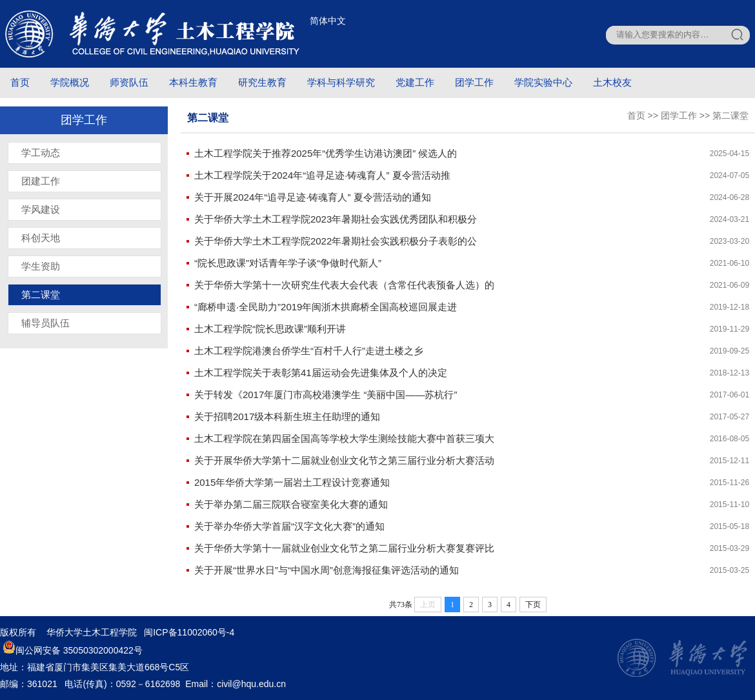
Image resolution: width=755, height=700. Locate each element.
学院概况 (70, 82)
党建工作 (415, 82)
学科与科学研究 (341, 82)
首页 (20, 82)
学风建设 (41, 209)
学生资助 (41, 266)
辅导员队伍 (45, 323)
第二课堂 (41, 295)
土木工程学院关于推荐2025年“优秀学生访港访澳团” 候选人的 (326, 153)
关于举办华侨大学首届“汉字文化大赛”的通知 (289, 526)
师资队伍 (129, 82)
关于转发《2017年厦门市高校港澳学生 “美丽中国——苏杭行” (326, 395)
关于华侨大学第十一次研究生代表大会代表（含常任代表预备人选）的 (344, 285)
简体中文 (328, 21)
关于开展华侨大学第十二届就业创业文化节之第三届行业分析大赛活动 (344, 460)
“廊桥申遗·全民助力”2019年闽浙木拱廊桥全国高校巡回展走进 (326, 307)
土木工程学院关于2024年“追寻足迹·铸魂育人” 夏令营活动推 (322, 175)
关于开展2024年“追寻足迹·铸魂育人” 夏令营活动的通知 (313, 197)
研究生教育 (262, 82)
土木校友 (612, 82)
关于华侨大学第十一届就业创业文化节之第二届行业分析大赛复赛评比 (344, 548)
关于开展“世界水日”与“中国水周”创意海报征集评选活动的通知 (327, 570)
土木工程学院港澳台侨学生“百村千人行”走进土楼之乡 (309, 351)
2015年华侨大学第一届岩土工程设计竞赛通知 (292, 482)
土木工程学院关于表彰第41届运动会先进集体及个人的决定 (321, 373)
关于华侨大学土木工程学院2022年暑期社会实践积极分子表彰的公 (336, 241)
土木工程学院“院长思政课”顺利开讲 (270, 329)
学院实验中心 (543, 82)
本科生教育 (193, 82)
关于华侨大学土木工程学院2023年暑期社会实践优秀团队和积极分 (336, 219)
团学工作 (474, 82)
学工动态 (41, 153)
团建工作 (41, 181)
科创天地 (41, 238)
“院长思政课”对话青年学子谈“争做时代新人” (288, 263)
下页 (533, 605)
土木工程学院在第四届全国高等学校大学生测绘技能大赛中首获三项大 (344, 438)
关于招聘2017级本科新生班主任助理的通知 (287, 416)
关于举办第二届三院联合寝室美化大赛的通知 (291, 504)
